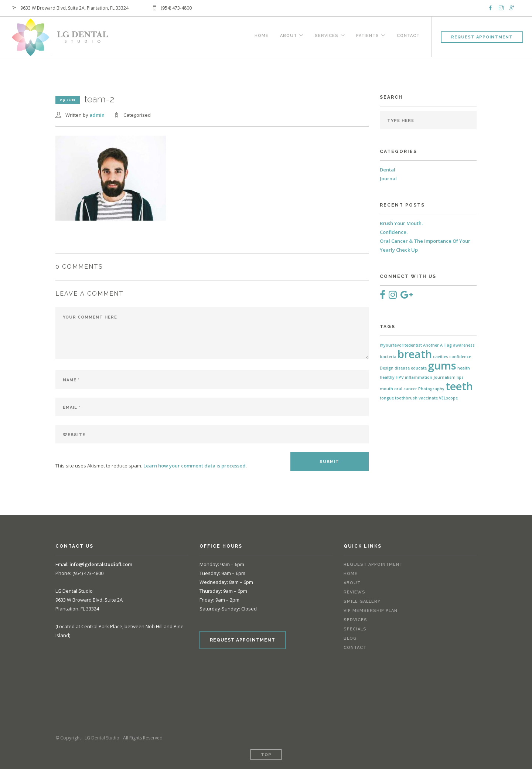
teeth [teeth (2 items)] (459, 386)
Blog (350, 638)
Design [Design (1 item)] (387, 368)
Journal (388, 178)
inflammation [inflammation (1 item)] (419, 377)
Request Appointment (482, 37)
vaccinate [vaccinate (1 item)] (428, 398)
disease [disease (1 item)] (402, 368)
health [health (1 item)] (464, 368)
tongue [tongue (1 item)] (387, 398)
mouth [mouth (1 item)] (386, 389)
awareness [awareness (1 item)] (464, 345)
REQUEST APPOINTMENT (243, 640)
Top (266, 755)
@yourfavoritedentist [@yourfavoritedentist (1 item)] (401, 345)
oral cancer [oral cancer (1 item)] (406, 389)
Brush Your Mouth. (401, 223)
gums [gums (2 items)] (442, 365)
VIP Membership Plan (371, 611)
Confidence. (394, 232)
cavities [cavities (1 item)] (441, 357)
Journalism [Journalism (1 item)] (444, 377)
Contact (408, 36)
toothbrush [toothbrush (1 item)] (406, 398)
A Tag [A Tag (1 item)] (446, 345)
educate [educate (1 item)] (419, 368)
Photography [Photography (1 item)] (431, 389)
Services (325, 36)
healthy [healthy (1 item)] (387, 377)
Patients (367, 36)
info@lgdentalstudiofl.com (101, 564)
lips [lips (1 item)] (460, 377)
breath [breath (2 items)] (415, 354)
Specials (355, 629)
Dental (388, 170)
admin (97, 115)
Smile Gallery (362, 601)
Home (259, 36)
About (286, 36)
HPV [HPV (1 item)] (400, 377)
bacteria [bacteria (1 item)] (388, 357)
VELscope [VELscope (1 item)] (448, 398)
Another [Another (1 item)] (431, 345)
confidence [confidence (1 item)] (460, 357)
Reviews (354, 592)
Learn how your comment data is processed (195, 466)
